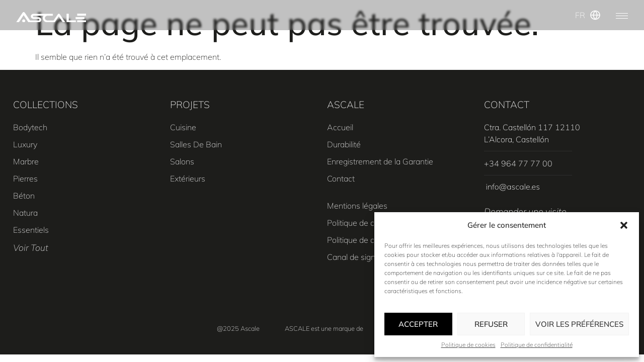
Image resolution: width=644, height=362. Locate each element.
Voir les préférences (579, 324)
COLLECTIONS (46, 105)
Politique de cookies (468, 345)
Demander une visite (525, 211)
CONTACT (507, 105)
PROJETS (190, 105)
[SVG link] (51, 17)
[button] (624, 225)
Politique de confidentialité (537, 345)
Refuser (491, 324)
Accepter (418, 324)
